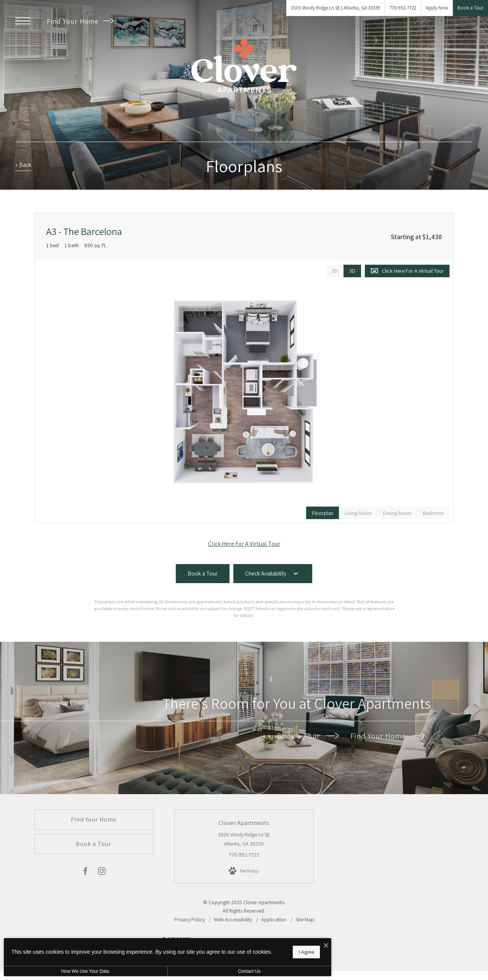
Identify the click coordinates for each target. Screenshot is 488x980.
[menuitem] (363, 822)
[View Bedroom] (433, 513)
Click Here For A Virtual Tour (244, 544)
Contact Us (203, 971)
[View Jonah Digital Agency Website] (311, 946)
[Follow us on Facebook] (85, 873)
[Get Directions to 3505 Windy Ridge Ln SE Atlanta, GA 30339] (335, 8)
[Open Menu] (23, 21)
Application (274, 919)
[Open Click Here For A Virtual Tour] (407, 271)
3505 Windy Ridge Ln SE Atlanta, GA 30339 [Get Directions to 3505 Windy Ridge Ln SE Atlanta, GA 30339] (244, 839)
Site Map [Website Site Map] (305, 919)
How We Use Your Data (70, 971)
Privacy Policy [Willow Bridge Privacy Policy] (189, 919)
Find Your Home (80, 21)
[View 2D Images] (335, 271)
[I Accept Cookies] (265, 942)
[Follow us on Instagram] (102, 873)
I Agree (246, 950)
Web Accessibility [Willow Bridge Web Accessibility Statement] (234, 919)
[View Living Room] (358, 513)
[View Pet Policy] (244, 871)
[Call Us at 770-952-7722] (403, 8)
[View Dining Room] (397, 513)
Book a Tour (308, 736)
